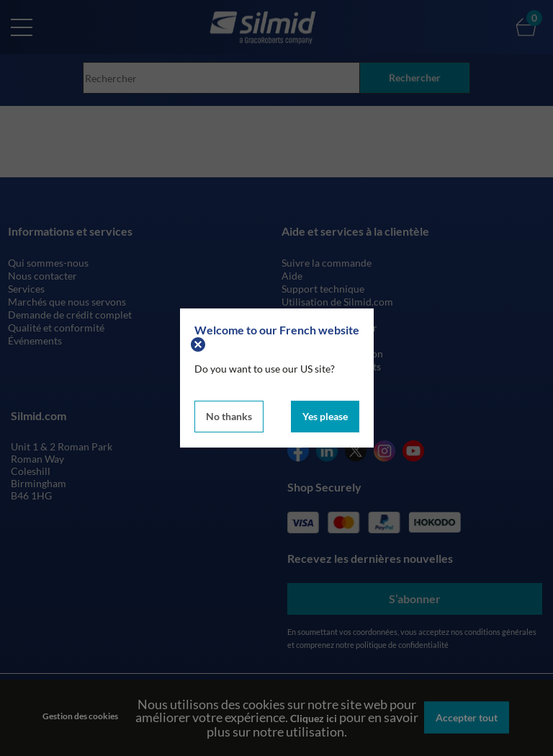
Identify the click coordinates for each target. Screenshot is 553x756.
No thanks (229, 416)
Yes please (325, 416)
